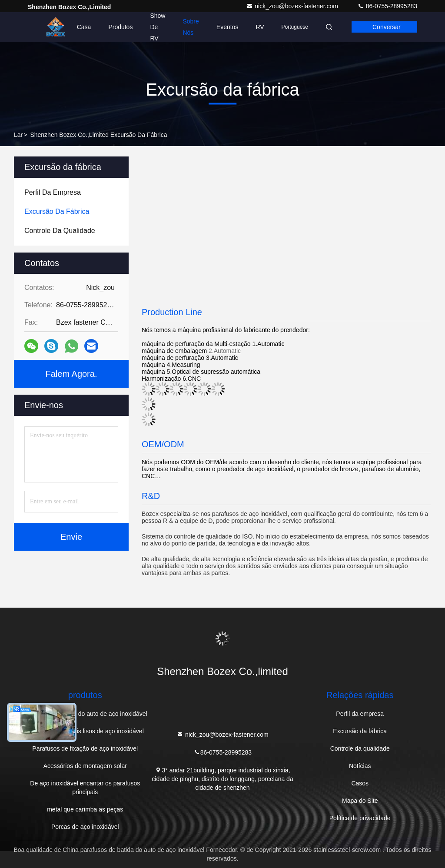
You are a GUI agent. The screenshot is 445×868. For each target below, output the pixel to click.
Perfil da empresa (360, 714)
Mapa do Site (360, 801)
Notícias (360, 766)
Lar (18, 135)
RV (260, 27)
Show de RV (158, 27)
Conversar (387, 27)
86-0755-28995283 (387, 6)
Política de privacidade (360, 818)
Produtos (120, 27)
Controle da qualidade (360, 748)
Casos (360, 783)
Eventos (227, 27)
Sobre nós (191, 27)
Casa (84, 27)
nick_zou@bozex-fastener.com (293, 6)
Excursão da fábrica (360, 731)
